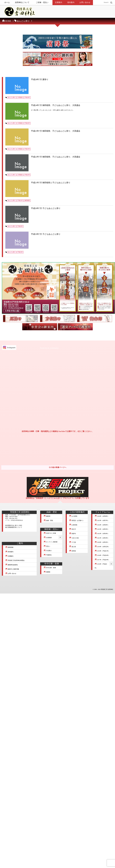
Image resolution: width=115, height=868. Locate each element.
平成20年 (20, 226)
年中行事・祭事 (50, 568)
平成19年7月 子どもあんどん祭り (46, 234)
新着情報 (9, 547)
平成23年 (27, 149)
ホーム (7, 2)
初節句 (73, 534)
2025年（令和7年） (102, 520)
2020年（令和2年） (102, 542)
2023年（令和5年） (102, 529)
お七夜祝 (73, 516)
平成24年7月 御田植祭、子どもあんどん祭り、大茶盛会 (56, 105)
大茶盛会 (20, 97)
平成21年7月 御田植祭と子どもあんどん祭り (51, 183)
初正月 (73, 529)
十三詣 (73, 542)
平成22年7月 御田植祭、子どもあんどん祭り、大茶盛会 (56, 157)
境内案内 (71, 2)
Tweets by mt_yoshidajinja (49, 348)
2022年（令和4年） (102, 534)
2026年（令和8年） (102, 516)
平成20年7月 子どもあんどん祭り (46, 208)
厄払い (47, 546)
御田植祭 (27, 201)
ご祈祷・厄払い (42, 2)
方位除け (48, 551)
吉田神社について (22, 2)
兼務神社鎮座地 (11, 565)
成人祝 (73, 547)
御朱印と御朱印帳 (12, 569)
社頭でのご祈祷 (50, 533)
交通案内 (59, 2)
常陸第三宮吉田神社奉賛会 (15, 560)
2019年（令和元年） (102, 547)
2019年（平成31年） (102, 551)
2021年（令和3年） (102, 538)
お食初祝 (73, 525)
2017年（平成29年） (102, 560)
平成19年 (20, 252)
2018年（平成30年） (102, 555)
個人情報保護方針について (14, 527)
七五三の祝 (74, 538)
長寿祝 (73, 551)
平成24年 (27, 123)
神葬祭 (47, 572)
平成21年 (20, 201)
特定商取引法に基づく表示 (14, 525)
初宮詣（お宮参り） (77, 520)
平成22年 (27, 175)
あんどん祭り (12, 97)
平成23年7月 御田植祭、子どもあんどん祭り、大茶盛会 (56, 131)
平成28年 (27, 97)
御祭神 (47, 516)
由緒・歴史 (48, 520)
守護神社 (48, 555)
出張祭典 (48, 538)
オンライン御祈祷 (51, 542)
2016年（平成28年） (101, 566)
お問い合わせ (85, 2)
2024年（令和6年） (102, 525)
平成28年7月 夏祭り (40, 79)
